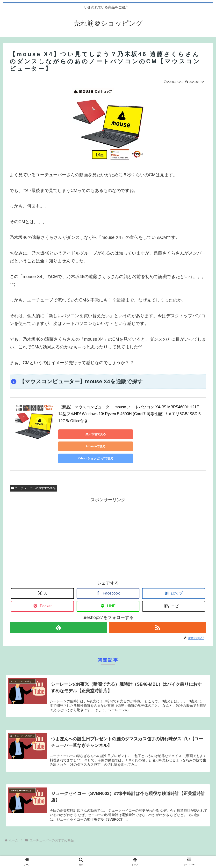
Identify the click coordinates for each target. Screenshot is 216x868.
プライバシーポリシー (108, 852)
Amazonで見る (126, 434)
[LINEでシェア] (108, 582)
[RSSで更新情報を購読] (158, 603)
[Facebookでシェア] (108, 569)
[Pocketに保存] (42, 582)
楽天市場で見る (80, 434)
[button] (173, 582)
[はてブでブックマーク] (173, 569)
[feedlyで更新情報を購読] (58, 603)
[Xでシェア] (42, 569)
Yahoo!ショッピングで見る (172, 434)
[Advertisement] (108, 514)
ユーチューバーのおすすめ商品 (33, 464)
